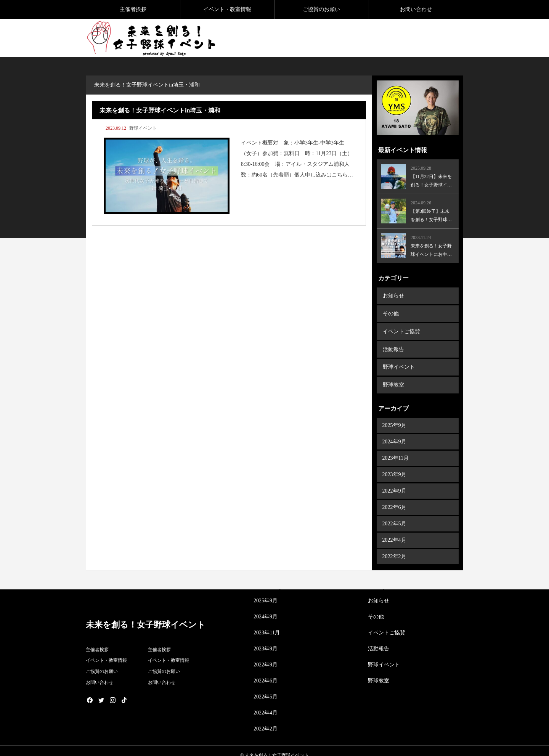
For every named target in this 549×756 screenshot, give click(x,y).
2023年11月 (396, 449)
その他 (390, 311)
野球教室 (393, 377)
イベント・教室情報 (227, 9)
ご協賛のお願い (321, 9)
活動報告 (393, 344)
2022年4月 (394, 531)
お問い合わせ (416, 9)
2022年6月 (394, 498)
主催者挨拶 (133, 9)
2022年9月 (394, 482)
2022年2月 (394, 548)
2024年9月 (394, 433)
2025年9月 (394, 417)
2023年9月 (394, 466)
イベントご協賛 (401, 328)
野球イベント (143, 128)
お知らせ (393, 295)
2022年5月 (394, 515)
